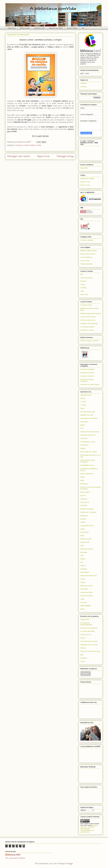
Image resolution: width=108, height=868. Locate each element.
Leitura (26, 145)
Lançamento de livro (87, 526)
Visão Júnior (84, 294)
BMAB (82, 425)
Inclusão (83, 519)
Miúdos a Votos (35, 145)
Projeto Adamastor (86, 264)
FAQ (83, 28)
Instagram (84, 83)
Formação (84, 505)
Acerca (83, 661)
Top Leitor (84, 602)
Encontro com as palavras (89, 628)
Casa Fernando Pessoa (88, 317)
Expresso (83, 281)
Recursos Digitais (72, 28)
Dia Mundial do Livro (87, 465)
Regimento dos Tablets (56, 28)
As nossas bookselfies (88, 631)
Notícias (83, 648)
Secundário (84, 589)
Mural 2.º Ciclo (85, 182)
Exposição (84, 499)
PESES (83, 559)
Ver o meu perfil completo (15, 858)
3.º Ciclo (83, 405)
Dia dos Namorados (87, 474)
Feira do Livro (85, 502)
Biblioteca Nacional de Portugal (91, 313)
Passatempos (85, 572)
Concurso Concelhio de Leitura (90, 651)
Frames (83, 638)
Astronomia (84, 422)
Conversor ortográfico (87, 369)
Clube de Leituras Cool (88, 320)
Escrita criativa (85, 492)
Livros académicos (86, 257)
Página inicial (12, 28)
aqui (49, 108)
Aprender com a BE (87, 415)
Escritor (83, 496)
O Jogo (83, 285)
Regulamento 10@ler (87, 178)
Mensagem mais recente (18, 156)
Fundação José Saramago (89, 323)
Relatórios (84, 658)
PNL (82, 562)
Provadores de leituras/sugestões (86, 624)
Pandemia (84, 569)
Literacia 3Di (84, 532)
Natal (82, 546)
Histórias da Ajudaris (87, 509)
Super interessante (87, 278)
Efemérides (84, 484)
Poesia (83, 579)
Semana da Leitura (87, 592)
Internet (83, 522)
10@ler (83, 398)
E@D (82, 480)
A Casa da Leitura (86, 305)
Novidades (84, 552)
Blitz (82, 274)
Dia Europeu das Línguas (89, 452)
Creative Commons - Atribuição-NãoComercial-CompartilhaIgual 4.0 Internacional (89, 829)
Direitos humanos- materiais (89, 341)
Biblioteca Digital (25, 28)
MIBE (82, 536)
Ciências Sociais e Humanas (90, 432)
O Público (84, 288)
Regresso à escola (86, 586)
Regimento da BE (39, 28)
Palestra (83, 566)
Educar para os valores (88, 254)
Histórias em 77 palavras (88, 512)
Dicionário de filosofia (87, 373)
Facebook (84, 87)
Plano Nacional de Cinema (89, 641)
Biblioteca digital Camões (89, 251)
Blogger (70, 864)
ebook (82, 609)
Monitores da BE (86, 539)
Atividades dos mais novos (89, 645)
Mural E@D (84, 168)
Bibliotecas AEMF (14, 855)
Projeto (83, 582)
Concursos (19, 145)
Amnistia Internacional (88, 412)
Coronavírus (84, 445)
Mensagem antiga (65, 156)
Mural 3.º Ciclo (85, 185)
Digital (82, 477)
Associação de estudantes (89, 418)
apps (82, 655)
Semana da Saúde (86, 596)
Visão (82, 291)
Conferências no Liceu (88, 442)
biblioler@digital (86, 606)
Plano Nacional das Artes (89, 576)
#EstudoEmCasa (86, 395)
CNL (82, 428)
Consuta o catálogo (87, 240)
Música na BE (85, 542)
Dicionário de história (87, 376)
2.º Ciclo (83, 402)
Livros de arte (85, 261)
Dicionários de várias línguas (90, 384)
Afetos (82, 408)
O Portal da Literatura (87, 327)
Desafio (83, 448)
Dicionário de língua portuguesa (87, 380)
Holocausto (84, 516)
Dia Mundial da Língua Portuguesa (88, 461)
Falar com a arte (86, 635)
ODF (82, 556)
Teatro (82, 599)
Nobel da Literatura (87, 549)
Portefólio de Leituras (87, 330)
